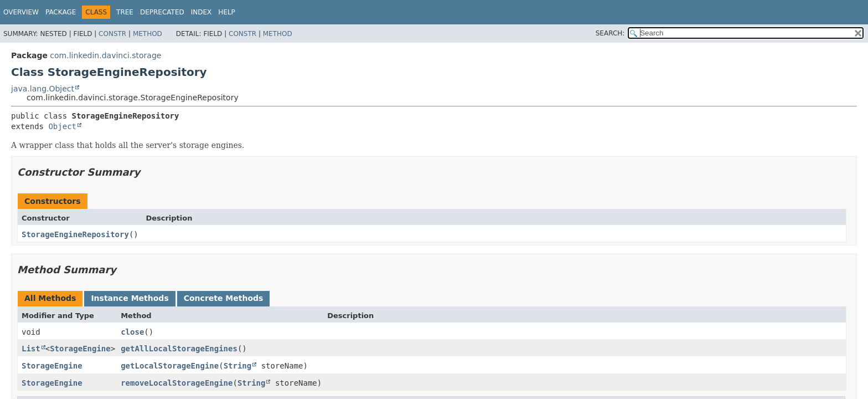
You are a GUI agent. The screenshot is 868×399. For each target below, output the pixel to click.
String (238, 366)
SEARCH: (610, 33)
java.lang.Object (43, 89)
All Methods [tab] (50, 298)
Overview (21, 12)
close (132, 332)
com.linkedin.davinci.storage (105, 55)
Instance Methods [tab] (130, 298)
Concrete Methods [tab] (224, 298)
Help (227, 12)
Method (148, 34)
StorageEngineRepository (75, 234)
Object (62, 126)
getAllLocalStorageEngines (179, 349)
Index (201, 12)
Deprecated (162, 12)
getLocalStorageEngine (170, 366)
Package (61, 12)
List (31, 349)
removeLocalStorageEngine (177, 383)
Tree (125, 12)
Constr (112, 34)
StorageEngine (80, 349)
